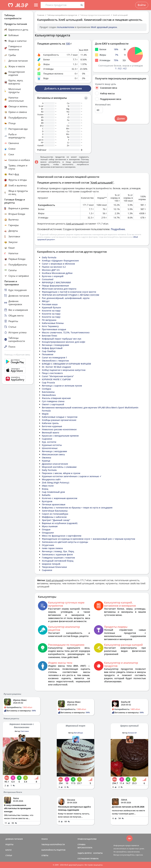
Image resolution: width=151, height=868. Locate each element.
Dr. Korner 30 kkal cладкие (56, 367)
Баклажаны (48, 392)
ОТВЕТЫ (45, 855)
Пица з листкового (52, 373)
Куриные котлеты (52, 445)
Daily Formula (49, 470)
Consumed (48, 279)
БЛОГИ (9, 850)
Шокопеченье (50, 448)
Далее (121, 119)
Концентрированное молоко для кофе (64, 342)
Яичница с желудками (54, 451)
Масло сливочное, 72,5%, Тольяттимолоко (66, 332)
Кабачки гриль (50, 423)
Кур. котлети (49, 442)
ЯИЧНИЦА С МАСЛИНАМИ (56, 282)
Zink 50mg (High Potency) (55, 483)
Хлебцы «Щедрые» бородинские (60, 261)
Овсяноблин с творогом (55, 361)
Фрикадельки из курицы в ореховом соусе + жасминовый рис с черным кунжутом (88, 539)
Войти (142, 5)
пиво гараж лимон (52, 548)
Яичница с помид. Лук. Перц (58, 551)
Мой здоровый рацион (104, 27)
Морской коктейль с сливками (59, 467)
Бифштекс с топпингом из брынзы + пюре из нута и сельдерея (77, 508)
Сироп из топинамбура (55, 514)
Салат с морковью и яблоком (58, 264)
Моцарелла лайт (51, 479)
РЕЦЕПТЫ (9, 844)
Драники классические (55, 464)
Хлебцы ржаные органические (59, 420)
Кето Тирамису (50, 326)
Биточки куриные (52, 426)
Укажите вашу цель (106, 84)
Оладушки (48, 533)
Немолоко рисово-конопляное (59, 429)
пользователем (65, 27)
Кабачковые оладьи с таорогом (60, 417)
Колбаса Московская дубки (57, 273)
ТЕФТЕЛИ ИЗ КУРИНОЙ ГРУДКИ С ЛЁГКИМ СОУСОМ (70, 295)
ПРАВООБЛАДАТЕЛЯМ (87, 839)
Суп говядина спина (53, 401)
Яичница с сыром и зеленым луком (62, 386)
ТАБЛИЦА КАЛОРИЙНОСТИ (53, 844)
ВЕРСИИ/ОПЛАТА (85, 848)
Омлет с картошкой (53, 404)
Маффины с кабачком (54, 517)
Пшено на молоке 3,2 (54, 267)
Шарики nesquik (51, 564)
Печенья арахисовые (54, 504)
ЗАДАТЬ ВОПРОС (85, 853)
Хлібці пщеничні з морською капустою (64, 370)
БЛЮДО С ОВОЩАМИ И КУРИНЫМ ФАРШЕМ (66, 364)
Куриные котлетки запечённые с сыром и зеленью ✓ (72, 476)
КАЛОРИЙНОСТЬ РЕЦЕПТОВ (53, 850)
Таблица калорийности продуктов (62, 15)
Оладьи (46, 529)
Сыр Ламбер (49, 351)
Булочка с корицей (53, 276)
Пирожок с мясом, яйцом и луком (61, 473)
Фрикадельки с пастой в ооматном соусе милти (69, 292)
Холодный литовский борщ (58, 561)
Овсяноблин (49, 395)
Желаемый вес (103, 105)
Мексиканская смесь (53, 454)
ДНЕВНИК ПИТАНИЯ (14, 839)
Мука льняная (50, 526)
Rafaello (46, 495)
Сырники (47, 439)
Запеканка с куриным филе (57, 554)
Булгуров (47, 501)
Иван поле (48, 486)
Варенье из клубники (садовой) (60, 523)
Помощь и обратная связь (17, 355)
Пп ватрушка (49, 320)
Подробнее (118, 229)
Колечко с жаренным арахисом (60, 498)
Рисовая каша (50, 304)
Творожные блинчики (54, 567)
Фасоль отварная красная (56, 398)
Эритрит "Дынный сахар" (56, 520)
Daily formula (49, 257)
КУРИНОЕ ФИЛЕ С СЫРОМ (56, 379)
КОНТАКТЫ (98, 853)
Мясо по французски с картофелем (62, 536)
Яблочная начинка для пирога (59, 289)
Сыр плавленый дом (53, 492)
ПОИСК (45, 839)
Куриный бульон (51, 307)
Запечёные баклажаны (55, 511)
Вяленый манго (51, 433)
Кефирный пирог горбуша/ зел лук (62, 339)
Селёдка (47, 389)
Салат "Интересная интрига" (58, 376)
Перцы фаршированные (55, 286)
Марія (45, 414)
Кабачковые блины (53, 323)
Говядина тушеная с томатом (58, 558)
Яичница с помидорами (55, 345)
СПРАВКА (81, 844)
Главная (41, 15)
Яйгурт (46, 301)
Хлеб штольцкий (120, 15)
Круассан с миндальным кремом (60, 436)
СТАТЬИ (9, 855)
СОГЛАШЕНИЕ (84, 859)
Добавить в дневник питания (63, 88)
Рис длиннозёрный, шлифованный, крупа (66, 298)
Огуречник (48, 545)
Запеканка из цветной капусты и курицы (65, 542)
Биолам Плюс (50, 336)
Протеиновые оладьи (54, 329)
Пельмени (48, 354)
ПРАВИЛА (94, 859)
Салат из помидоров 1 (54, 357)
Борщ (45, 489)
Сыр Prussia (48, 382)
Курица (46, 461)
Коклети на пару (51, 311)
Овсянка (47, 458)
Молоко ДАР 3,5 (51, 270)
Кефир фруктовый (52, 348)
